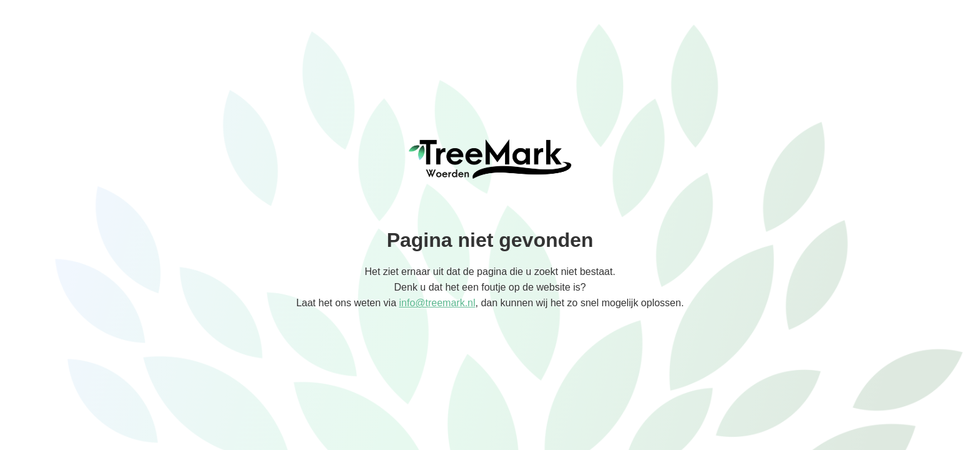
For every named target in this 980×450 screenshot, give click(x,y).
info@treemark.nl (437, 303)
